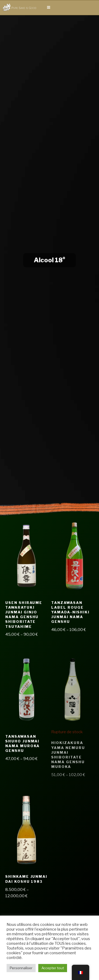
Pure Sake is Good (24, 8)
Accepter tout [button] (53, 968)
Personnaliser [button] (21, 968)
